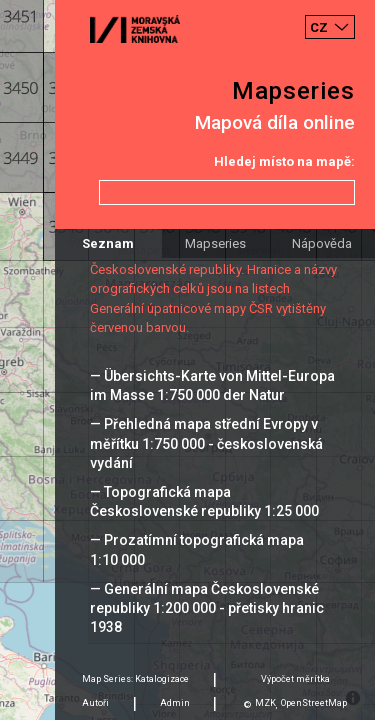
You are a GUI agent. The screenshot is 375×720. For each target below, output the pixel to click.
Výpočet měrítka (295, 679)
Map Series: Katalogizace (135, 679)
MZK (265, 703)
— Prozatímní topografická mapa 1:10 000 (197, 549)
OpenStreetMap (314, 703)
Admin (175, 703)
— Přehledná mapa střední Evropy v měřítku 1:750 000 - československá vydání (206, 443)
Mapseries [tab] (215, 243)
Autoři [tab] (95, 703)
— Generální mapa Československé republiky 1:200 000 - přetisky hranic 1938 (207, 608)
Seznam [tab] (108, 243)
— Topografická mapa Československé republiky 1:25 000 (204, 501)
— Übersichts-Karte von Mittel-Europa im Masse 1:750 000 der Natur (212, 385)
